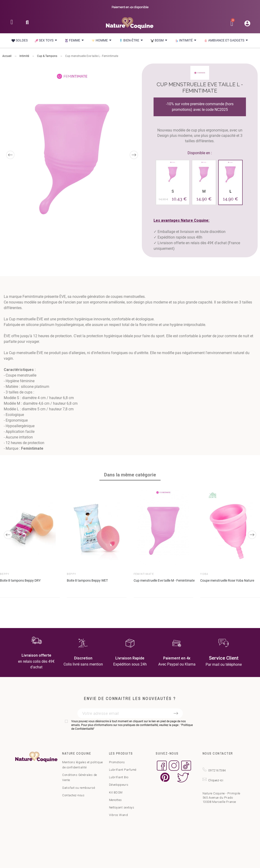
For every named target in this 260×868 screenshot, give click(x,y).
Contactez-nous (73, 795)
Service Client (224, 658)
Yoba (204, 574)
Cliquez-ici (216, 780)
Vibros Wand (119, 815)
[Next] (134, 155)
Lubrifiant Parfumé (123, 770)
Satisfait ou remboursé (79, 788)
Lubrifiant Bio (119, 777)
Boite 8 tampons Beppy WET (87, 580)
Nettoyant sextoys (122, 807)
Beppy (5, 574)
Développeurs (119, 785)
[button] (27, 24)
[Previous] (10, 155)
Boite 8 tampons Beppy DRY (20, 580)
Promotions (117, 762)
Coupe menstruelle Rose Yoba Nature (227, 580)
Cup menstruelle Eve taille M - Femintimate (164, 580)
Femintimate (144, 574)
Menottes (115, 800)
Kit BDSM (116, 792)
